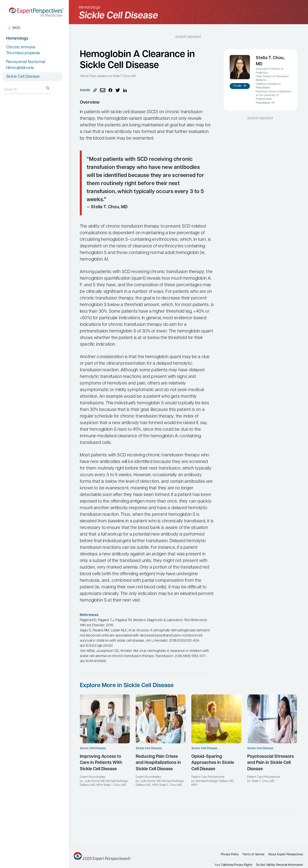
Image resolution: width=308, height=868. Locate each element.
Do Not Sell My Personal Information (280, 865)
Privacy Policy (230, 855)
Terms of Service (253, 855)
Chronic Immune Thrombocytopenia (23, 50)
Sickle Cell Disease (23, 77)
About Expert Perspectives (286, 855)
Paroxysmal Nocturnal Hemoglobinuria (26, 65)
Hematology (17, 39)
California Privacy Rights (237, 865)
